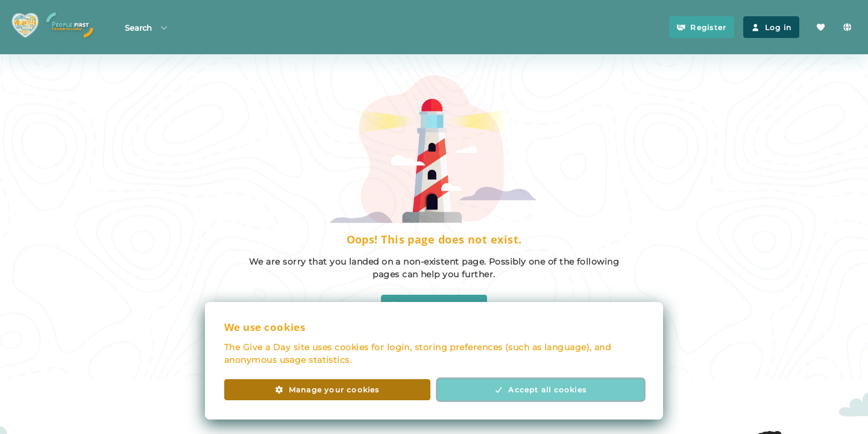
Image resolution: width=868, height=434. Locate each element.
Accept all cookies (541, 390)
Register (702, 27)
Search (147, 27)
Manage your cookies (327, 390)
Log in (771, 27)
